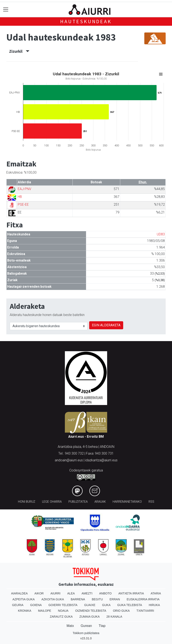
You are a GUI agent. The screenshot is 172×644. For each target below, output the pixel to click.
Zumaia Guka (90, 617)
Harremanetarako (127, 502)
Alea (71, 593)
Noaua (63, 611)
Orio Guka (121, 611)
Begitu (97, 599)
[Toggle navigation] (6, 10)
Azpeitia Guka (24, 599)
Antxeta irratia (131, 593)
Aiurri (55, 593)
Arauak (100, 502)
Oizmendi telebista (91, 611)
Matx (70, 626)
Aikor (39, 593)
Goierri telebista (63, 605)
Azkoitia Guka (53, 599)
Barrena (78, 599)
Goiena (36, 605)
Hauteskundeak (86, 21)
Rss (151, 502)
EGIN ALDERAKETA (106, 325)
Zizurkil (19, 51)
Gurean (86, 626)
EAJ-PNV (25, 189)
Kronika (25, 611)
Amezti (87, 593)
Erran (115, 599)
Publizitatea (78, 502)
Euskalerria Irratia (143, 599)
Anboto (105, 593)
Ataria (156, 593)
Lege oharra (52, 502)
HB (20, 197)
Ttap (102, 626)
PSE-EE (23, 205)
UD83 (161, 234)
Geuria (18, 605)
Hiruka (154, 605)
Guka (106, 605)
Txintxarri (145, 611)
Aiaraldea (20, 593)
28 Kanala (114, 617)
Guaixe (90, 605)
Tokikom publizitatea (86, 633)
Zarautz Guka (61, 617)
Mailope (45, 611)
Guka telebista (130, 605)
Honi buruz (27, 502)
